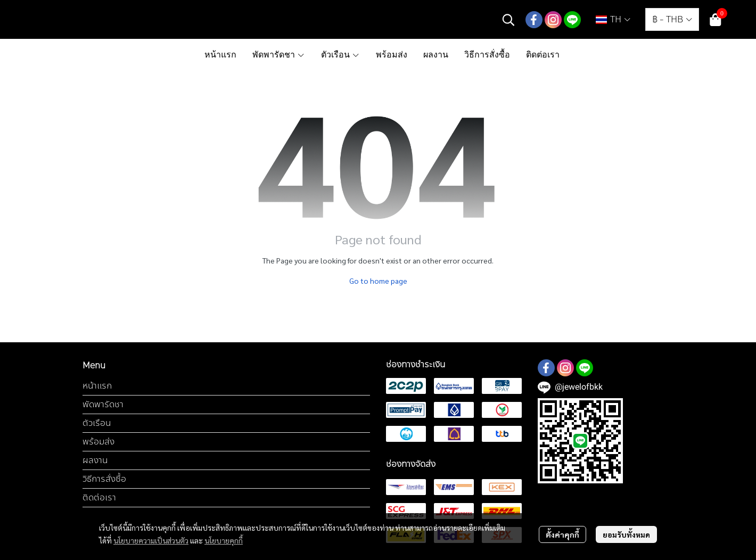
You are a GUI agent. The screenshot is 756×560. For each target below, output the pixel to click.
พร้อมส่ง (98, 442)
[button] (508, 20)
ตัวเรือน (97, 423)
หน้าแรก (97, 386)
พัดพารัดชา (103, 404)
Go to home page (378, 281)
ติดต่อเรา (99, 497)
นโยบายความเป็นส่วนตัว (151, 540)
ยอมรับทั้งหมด (626, 534)
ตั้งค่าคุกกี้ (562, 534)
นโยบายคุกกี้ (224, 540)
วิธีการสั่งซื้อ (104, 479)
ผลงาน (95, 460)
